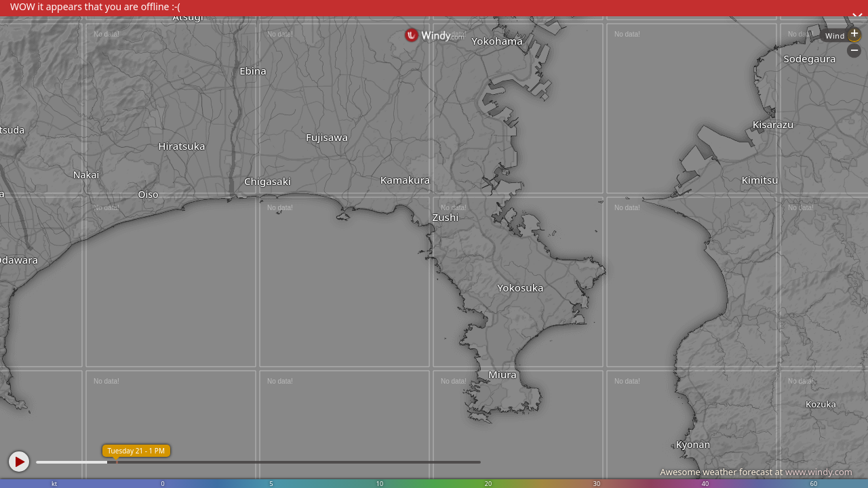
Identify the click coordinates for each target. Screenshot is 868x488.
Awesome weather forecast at (756, 472)
